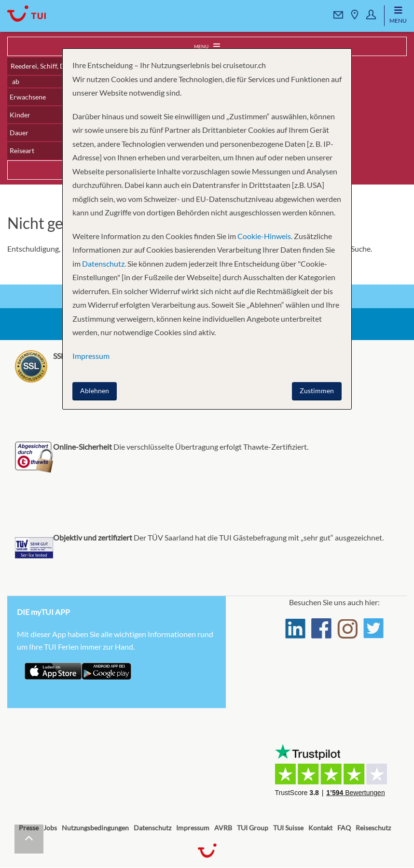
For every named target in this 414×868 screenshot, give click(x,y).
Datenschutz (152, 828)
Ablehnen (95, 391)
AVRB (223, 828)
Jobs (50, 828)
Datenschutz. (104, 263)
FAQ (344, 828)
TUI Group (253, 828)
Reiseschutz (373, 828)
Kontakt (320, 828)
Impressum (193, 828)
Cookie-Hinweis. (264, 236)
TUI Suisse (288, 828)
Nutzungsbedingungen (95, 828)
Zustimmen (317, 391)
